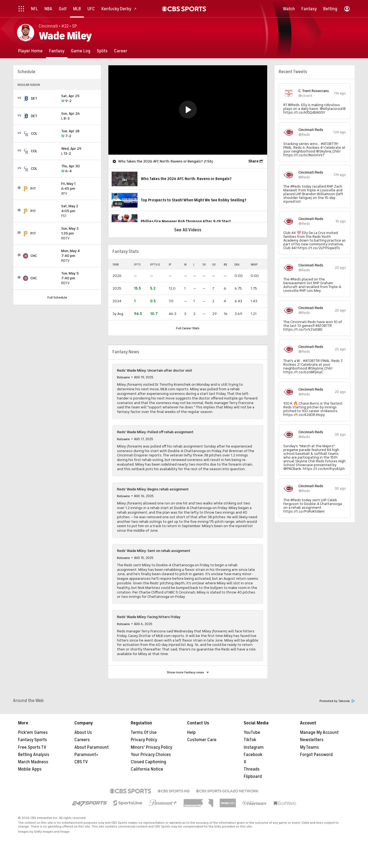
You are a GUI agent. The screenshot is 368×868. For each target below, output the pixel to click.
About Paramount (92, 747)
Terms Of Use (144, 733)
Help (191, 733)
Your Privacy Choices (151, 755)
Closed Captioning (148, 762)
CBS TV (81, 762)
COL (34, 133)
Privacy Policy (144, 740)
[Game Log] (81, 51)
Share (253, 161)
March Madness (33, 762)
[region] (188, 110)
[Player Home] (30, 51)
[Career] (121, 51)
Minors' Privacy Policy (152, 747)
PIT (33, 189)
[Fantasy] (57, 51)
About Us (83, 733)
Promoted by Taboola (337, 701)
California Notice (147, 769)
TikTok (250, 740)
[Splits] (102, 51)
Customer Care (202, 740)
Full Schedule (57, 297)
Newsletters (312, 740)
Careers (82, 740)
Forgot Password (316, 755)
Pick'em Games (33, 733)
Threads (252, 769)
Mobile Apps (30, 769)
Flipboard (253, 777)
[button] (188, 110)
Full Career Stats (188, 328)
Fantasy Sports (32, 740)
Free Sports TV (32, 747)
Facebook (253, 755)
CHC (34, 256)
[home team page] (26, 99)
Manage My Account (319, 733)
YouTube (252, 733)
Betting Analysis (34, 755)
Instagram (254, 747)
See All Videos (188, 230)
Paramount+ (86, 755)
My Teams (309, 747)
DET (34, 98)
